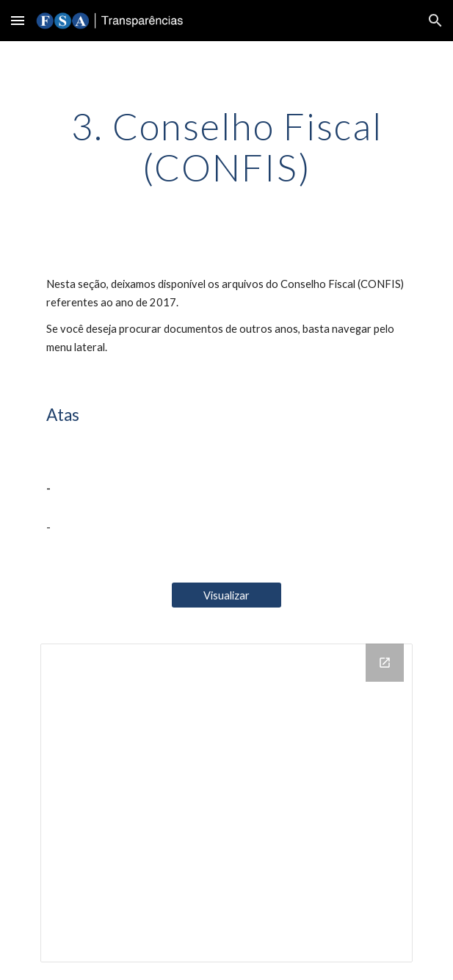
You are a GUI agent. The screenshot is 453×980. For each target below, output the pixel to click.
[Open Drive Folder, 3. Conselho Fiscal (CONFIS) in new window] (385, 663)
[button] (18, 20)
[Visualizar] (226, 595)
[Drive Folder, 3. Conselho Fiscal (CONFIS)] (226, 803)
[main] (226, 147)
